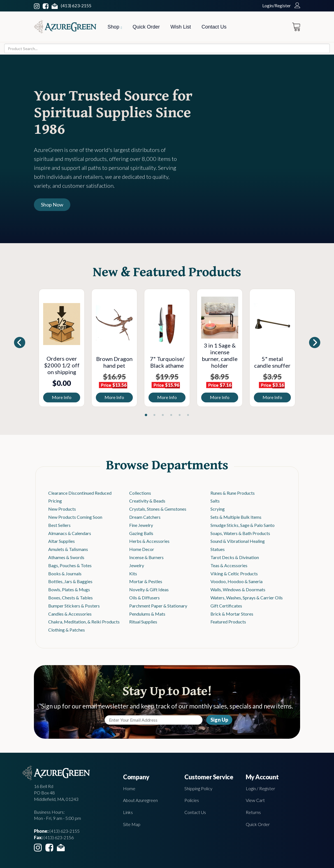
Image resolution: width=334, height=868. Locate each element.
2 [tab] (154, 415)
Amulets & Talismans (68, 549)
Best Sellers (59, 525)
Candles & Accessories (70, 614)
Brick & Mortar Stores (232, 614)
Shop (115, 27)
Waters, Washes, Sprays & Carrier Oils (247, 598)
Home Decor (142, 549)
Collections (140, 493)
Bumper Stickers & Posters (74, 606)
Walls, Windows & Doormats (238, 589)
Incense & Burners (146, 557)
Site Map (132, 824)
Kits (133, 573)
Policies (192, 800)
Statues (218, 549)
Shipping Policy (198, 788)
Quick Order (146, 27)
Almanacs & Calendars (70, 533)
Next (303, 349)
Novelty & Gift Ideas (149, 589)
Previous (31, 349)
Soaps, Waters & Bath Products (240, 533)
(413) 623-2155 (76, 5)
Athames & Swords (66, 557)
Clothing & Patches (67, 630)
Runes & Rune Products (233, 493)
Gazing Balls (141, 533)
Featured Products (228, 622)
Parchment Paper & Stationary (158, 606)
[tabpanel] (62, 348)
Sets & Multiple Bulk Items (236, 517)
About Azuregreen (140, 800)
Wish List (181, 27)
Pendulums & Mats (147, 614)
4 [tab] (171, 415)
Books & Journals (65, 573)
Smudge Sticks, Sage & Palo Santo (243, 525)
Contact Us (214, 27)
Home (129, 788)
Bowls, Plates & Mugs (69, 589)
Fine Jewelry (141, 525)
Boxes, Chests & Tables (70, 598)
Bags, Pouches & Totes (70, 565)
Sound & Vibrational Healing (238, 541)
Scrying (218, 509)
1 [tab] (146, 415)
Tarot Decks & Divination (235, 557)
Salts (215, 501)
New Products (62, 509)
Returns (253, 812)
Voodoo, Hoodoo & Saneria (236, 581)
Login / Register (260, 788)
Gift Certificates (226, 606)
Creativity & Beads (147, 501)
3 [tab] (163, 415)
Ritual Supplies (143, 622)
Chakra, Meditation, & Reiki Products (84, 622)
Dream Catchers (145, 517)
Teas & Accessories (229, 565)
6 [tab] (188, 415)
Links (128, 812)
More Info (62, 397)
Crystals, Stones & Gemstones (158, 509)
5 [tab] (180, 415)
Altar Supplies (62, 541)
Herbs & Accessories (149, 541)
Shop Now (52, 205)
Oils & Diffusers (144, 598)
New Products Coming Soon (75, 517)
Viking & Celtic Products (234, 573)
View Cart (255, 800)
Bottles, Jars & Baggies (70, 581)
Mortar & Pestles (146, 581)
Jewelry (137, 565)
